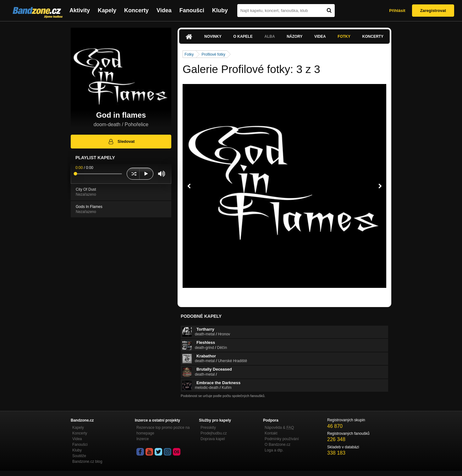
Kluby (220, 10)
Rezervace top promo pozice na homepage (163, 430)
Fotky (344, 36)
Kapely (107, 10)
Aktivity (80, 10)
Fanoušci (192, 10)
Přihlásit (397, 11)
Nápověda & (279, 428)
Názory (294, 36)
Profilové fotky (213, 54)
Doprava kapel (213, 439)
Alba (269, 36)
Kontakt (271, 433)
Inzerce (143, 439)
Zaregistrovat (433, 11)
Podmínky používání (282, 439)
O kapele (243, 36)
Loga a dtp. (274, 450)
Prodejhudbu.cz (214, 433)
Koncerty (136, 10)
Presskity (208, 428)
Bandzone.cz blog (87, 462)
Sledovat (121, 142)
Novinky (213, 36)
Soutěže (79, 456)
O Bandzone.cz (278, 445)
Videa (164, 10)
